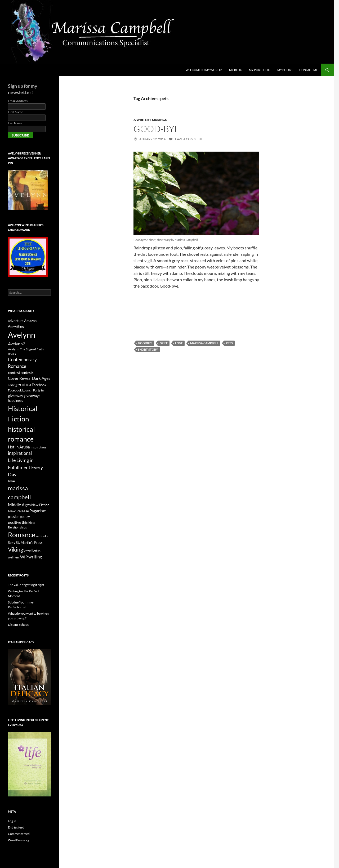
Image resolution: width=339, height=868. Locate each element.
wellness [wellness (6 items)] (14, 557)
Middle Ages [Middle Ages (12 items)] (19, 505)
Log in (12, 821)
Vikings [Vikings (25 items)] (17, 549)
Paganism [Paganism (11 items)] (38, 511)
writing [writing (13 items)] (35, 557)
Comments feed (19, 834)
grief (164, 343)
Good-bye (157, 129)
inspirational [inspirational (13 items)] (20, 453)
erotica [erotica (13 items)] (24, 385)
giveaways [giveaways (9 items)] (32, 396)
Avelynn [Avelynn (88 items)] (22, 335)
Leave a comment (188, 139)
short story (148, 349)
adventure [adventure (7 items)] (16, 321)
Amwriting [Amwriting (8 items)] (16, 326)
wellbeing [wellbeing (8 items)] (33, 550)
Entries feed (16, 827)
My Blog (236, 70)
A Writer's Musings (150, 120)
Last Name (15, 123)
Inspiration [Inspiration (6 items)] (38, 447)
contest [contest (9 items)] (14, 373)
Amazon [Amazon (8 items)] (30, 321)
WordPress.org (19, 840)
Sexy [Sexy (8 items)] (12, 543)
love (179, 343)
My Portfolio (260, 70)
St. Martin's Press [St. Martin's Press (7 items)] (29, 543)
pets (229, 343)
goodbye (145, 343)
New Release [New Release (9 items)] (18, 511)
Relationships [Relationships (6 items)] (17, 527)
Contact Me (308, 70)
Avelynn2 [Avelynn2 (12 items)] (17, 344)
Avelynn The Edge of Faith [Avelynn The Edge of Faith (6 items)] (26, 349)
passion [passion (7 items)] (14, 517)
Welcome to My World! (204, 70)
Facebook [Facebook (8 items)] (39, 385)
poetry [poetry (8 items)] (25, 517)
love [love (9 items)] (11, 481)
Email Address (18, 101)
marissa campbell (204, 343)
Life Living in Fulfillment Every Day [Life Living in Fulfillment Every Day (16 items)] (25, 467)
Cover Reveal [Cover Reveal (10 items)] (20, 378)
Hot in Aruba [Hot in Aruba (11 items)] (19, 447)
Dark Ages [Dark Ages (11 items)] (41, 378)
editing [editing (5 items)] (12, 385)
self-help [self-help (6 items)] (42, 536)
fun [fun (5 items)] (43, 390)
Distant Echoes (18, 625)
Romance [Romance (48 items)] (22, 535)
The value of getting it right (26, 585)
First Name (15, 112)
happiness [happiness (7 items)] (15, 401)
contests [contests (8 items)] (27, 373)
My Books (285, 70)
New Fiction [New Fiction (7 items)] (40, 505)
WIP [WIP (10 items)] (24, 557)
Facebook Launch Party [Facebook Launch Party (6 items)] (24, 390)
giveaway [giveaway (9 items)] (15, 396)
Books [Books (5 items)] (12, 354)
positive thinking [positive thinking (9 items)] (22, 522)
